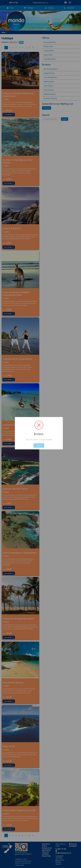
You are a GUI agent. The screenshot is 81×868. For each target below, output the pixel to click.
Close (39, 445)
